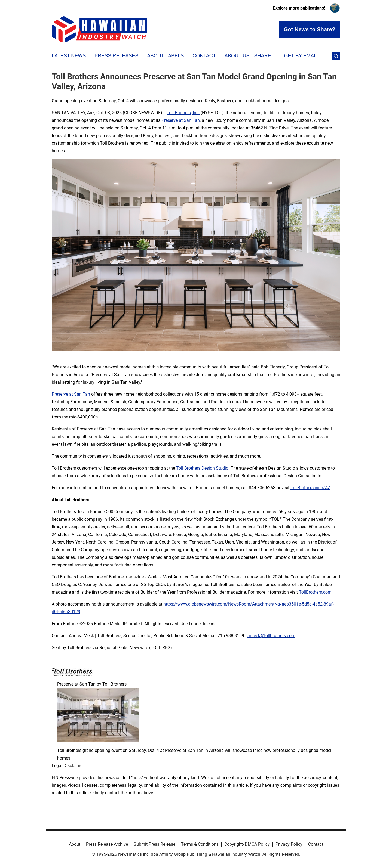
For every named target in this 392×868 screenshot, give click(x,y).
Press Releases (116, 56)
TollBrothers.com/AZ (310, 488)
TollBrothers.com (315, 592)
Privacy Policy (289, 844)
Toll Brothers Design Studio (202, 468)
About (75, 844)
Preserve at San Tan (181, 120)
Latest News (69, 56)
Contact (204, 56)
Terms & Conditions (200, 844)
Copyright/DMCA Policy (247, 844)
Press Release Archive (107, 844)
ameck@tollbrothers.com (271, 636)
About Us (237, 56)
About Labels (165, 56)
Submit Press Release (154, 844)
